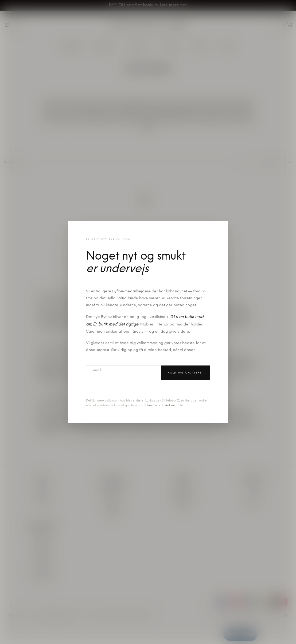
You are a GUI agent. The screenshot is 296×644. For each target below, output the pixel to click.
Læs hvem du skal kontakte (165, 406)
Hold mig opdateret (186, 373)
